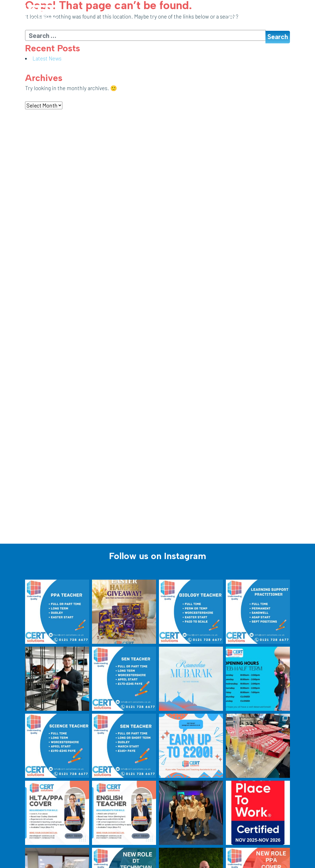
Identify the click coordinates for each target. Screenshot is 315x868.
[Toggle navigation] (289, 17)
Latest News (47, 58)
